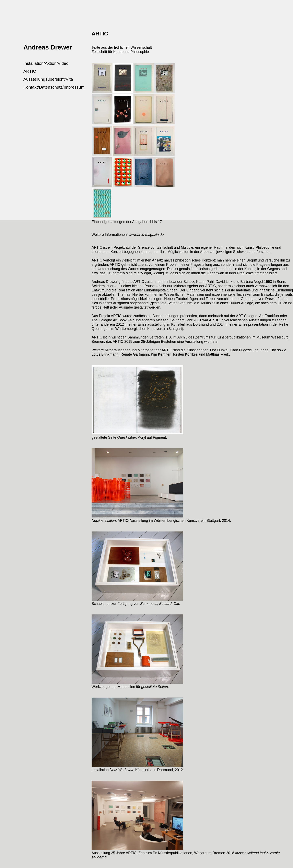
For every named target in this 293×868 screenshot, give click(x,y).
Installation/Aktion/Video (46, 63)
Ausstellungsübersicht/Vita (48, 79)
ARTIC (30, 71)
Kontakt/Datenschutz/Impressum (54, 87)
